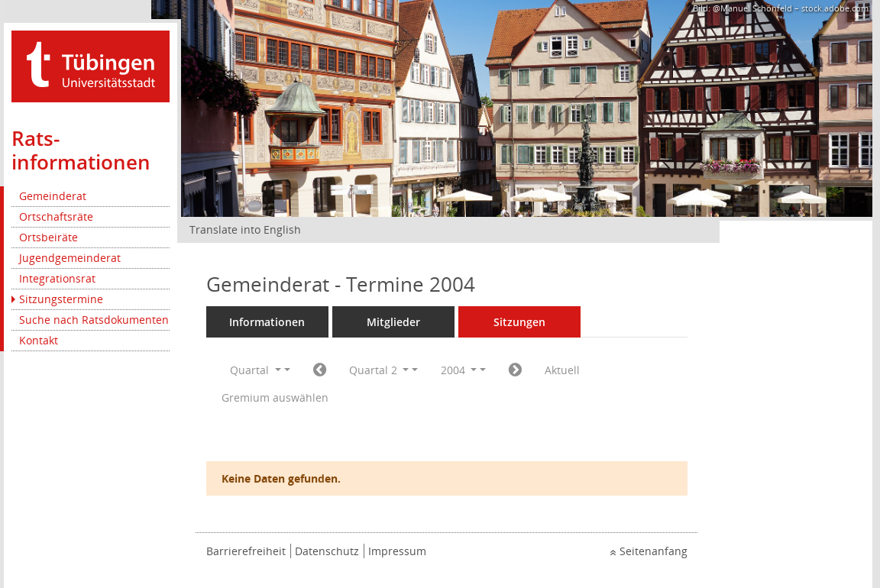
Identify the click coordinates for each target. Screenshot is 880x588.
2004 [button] (459, 370)
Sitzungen (519, 322)
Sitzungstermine (61, 299)
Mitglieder (393, 322)
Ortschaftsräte (56, 216)
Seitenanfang (654, 551)
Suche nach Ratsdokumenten (94, 320)
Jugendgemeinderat (70, 258)
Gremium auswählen (275, 397)
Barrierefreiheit (246, 551)
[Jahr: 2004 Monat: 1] (320, 370)
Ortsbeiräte (49, 237)
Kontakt (39, 340)
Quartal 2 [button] (379, 370)
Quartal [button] (256, 370)
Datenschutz (327, 551)
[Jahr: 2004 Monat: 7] (515, 370)
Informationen (267, 322)
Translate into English (245, 229)
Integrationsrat (57, 278)
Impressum (397, 551)
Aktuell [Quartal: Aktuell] (562, 370)
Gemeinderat (53, 196)
